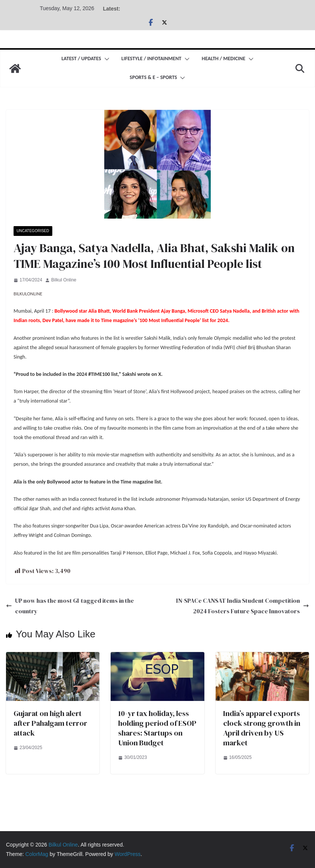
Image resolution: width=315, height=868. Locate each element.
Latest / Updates (81, 59)
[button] (105, 59)
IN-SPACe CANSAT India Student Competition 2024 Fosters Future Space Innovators (243, 606)
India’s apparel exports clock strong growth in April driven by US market (262, 728)
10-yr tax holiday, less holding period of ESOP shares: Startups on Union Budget (157, 728)
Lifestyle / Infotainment (151, 59)
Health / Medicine (224, 59)
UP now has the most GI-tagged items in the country (70, 606)
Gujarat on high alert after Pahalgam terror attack (50, 723)
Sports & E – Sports (154, 77)
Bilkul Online (64, 280)
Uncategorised (33, 231)
